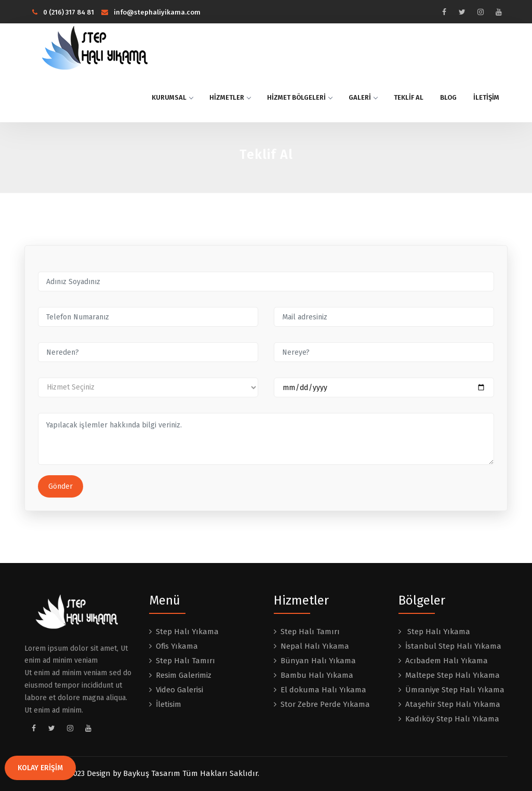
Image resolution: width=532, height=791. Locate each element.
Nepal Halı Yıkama (315, 646)
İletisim (169, 704)
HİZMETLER (230, 97)
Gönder (61, 486)
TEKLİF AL (409, 97)
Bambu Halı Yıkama (317, 675)
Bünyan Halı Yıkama (318, 661)
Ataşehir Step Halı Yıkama (453, 704)
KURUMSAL (172, 97)
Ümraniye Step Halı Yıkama (455, 690)
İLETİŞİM (486, 97)
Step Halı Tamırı (185, 661)
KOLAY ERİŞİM (40, 768)
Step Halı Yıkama (187, 632)
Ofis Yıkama (177, 646)
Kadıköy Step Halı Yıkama (452, 719)
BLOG (448, 97)
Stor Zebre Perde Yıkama (325, 704)
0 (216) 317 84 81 (63, 12)
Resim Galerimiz (184, 675)
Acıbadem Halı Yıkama (447, 661)
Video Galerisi (179, 690)
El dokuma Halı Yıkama (323, 690)
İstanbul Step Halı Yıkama (453, 646)
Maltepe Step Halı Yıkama (453, 675)
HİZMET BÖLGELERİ (300, 97)
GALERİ (363, 97)
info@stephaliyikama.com (151, 12)
